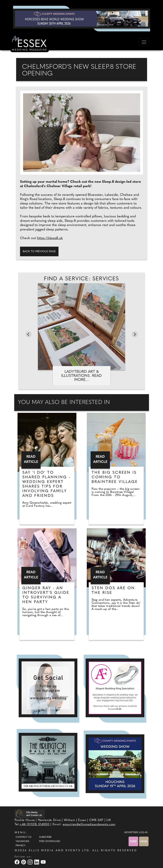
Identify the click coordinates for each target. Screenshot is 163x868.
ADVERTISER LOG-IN (136, 833)
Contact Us (23, 837)
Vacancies (22, 841)
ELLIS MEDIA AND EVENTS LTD (59, 851)
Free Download (50, 841)
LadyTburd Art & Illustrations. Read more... (81, 376)
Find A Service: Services (81, 279)
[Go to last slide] (28, 334)
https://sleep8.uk (50, 238)
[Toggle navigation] (144, 42)
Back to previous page (39, 252)
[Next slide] (135, 334)
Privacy (20, 846)
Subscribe (45, 837)
